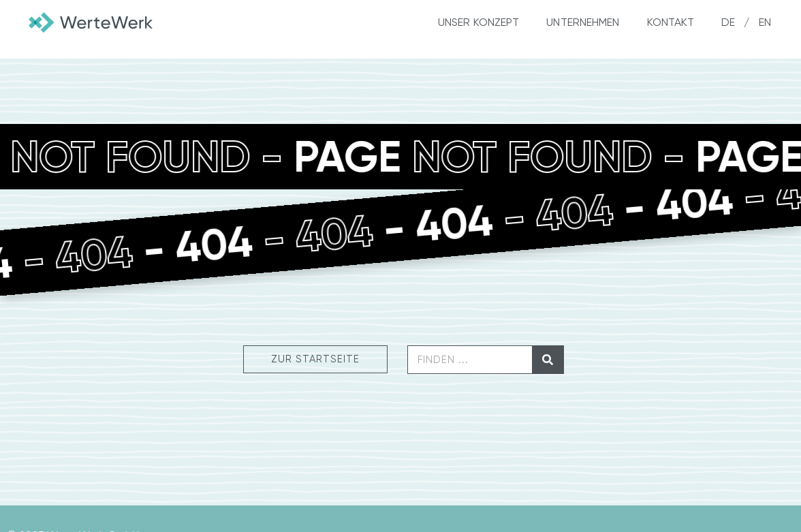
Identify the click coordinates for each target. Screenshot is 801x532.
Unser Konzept (478, 22)
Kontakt (671, 22)
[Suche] (548, 360)
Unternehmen (583, 22)
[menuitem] (724, 22)
